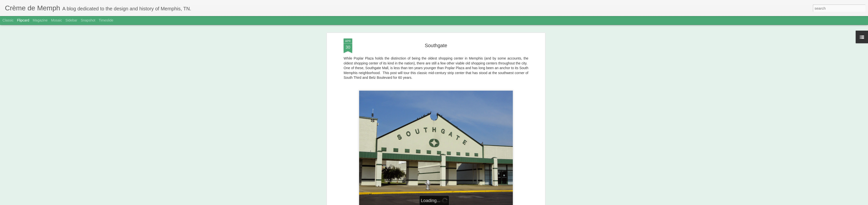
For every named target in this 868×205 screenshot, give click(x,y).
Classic (8, 20)
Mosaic (56, 20)
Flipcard (23, 20)
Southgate (436, 45)
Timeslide (106, 20)
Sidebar (71, 20)
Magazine (40, 20)
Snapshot (88, 20)
